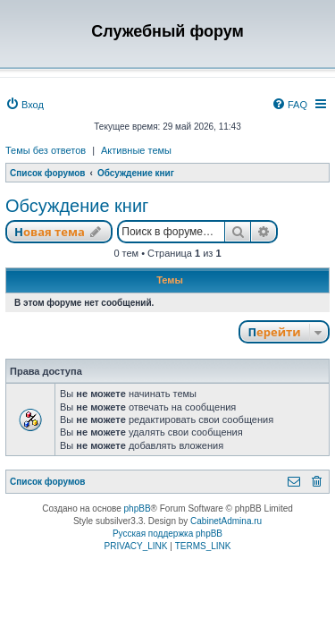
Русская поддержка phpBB (167, 534)
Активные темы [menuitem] (136, 150)
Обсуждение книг (77, 206)
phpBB (138, 508)
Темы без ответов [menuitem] (46, 150)
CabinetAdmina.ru (226, 521)
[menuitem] (25, 105)
